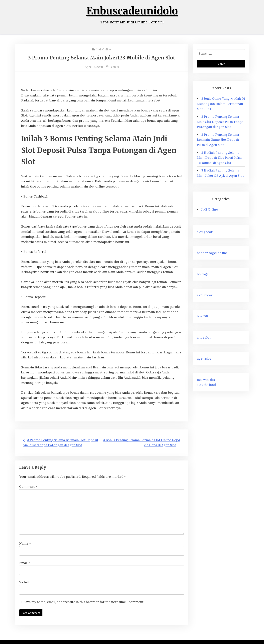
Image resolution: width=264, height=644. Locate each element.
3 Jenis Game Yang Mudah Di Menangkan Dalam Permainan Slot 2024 (221, 104)
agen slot (204, 358)
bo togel (203, 274)
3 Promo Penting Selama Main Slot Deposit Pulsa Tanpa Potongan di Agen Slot (220, 122)
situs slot (204, 337)
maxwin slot (206, 380)
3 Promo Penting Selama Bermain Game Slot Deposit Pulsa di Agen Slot (218, 140)
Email (25, 563)
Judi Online (104, 49)
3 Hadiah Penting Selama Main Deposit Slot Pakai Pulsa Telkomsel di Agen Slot (219, 158)
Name (25, 543)
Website (25, 582)
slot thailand (206, 385)
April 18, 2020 (94, 67)
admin (115, 67)
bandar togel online (212, 253)
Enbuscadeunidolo (132, 11)
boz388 (202, 316)
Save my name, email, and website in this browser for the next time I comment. (84, 602)
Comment (28, 487)
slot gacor (205, 232)
